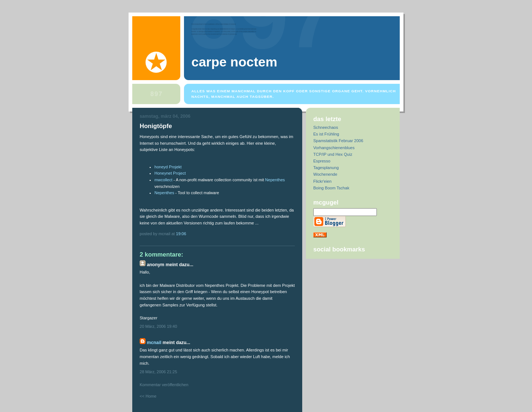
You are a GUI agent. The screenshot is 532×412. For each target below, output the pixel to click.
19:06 (181, 234)
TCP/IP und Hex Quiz (333, 154)
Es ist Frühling (326, 134)
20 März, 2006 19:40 (158, 326)
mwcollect (163, 180)
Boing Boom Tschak (331, 188)
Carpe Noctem (234, 62)
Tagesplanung (326, 168)
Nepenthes (275, 180)
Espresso (322, 161)
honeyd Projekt (168, 167)
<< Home (148, 396)
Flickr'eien (322, 181)
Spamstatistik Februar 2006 (338, 141)
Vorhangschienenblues (334, 148)
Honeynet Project (170, 173)
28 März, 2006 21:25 (158, 372)
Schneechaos (326, 127)
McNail (154, 343)
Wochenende (325, 174)
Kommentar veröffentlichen (164, 385)
